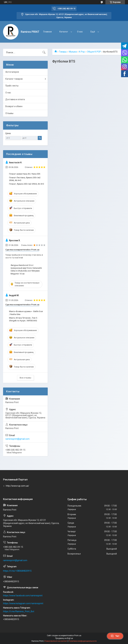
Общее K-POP (94, 52)
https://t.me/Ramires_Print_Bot (19, 611)
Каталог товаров (14, 79)
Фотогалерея (12, 72)
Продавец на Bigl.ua (64, 638)
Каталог (64, 32)
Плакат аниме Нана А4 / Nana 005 (25, 174)
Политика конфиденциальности (83, 641)
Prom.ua (78, 636)
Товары (63, 52)
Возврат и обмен (14, 106)
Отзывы (9, 113)
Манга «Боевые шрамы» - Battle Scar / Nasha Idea (26, 313)
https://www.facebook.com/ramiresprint (23, 596)
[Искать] (44, 52)
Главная (47, 32)
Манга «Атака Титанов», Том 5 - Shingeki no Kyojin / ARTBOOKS (24, 319)
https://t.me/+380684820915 (17, 571)
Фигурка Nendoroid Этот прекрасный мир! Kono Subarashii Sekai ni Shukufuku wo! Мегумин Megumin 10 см (26, 269)
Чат (115, 636)
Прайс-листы (12, 86)
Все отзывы (25, 378)
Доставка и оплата (15, 99)
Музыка (73, 52)
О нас (80, 32)
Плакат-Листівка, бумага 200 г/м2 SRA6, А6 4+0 (25, 179)
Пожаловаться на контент (56, 641)
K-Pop (82, 52)
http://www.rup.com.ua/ (17, 486)
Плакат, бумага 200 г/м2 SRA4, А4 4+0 (26, 184)
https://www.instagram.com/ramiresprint (23, 603)
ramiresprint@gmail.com (17, 439)
